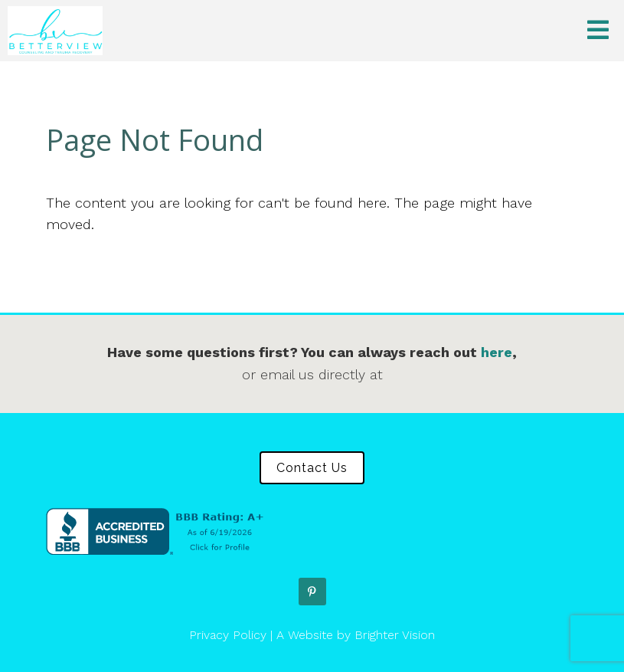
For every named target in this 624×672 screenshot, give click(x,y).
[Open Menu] (598, 31)
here (497, 352)
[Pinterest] (312, 592)
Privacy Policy (228, 635)
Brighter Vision (395, 635)
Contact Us (312, 468)
